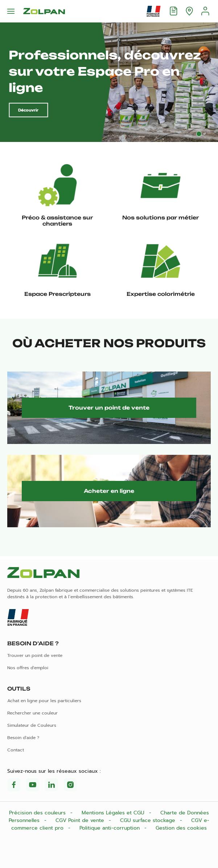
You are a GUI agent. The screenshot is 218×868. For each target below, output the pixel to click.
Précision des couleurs (38, 813)
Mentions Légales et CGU (114, 813)
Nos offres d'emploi (28, 668)
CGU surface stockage (149, 820)
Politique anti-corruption (110, 828)
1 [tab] (199, 134)
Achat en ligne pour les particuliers (44, 701)
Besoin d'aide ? (23, 738)
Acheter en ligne (109, 491)
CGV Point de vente (81, 820)
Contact (16, 750)
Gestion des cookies (181, 828)
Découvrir (28, 110)
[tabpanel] (109, 82)
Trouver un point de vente (109, 408)
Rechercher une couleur (32, 713)
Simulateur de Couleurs (32, 725)
